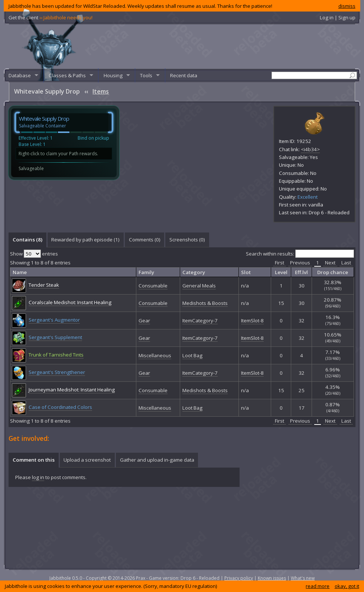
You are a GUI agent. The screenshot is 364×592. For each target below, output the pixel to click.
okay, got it (347, 586)
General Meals (199, 286)
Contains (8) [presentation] (27, 240)
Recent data (184, 75)
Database (20, 75)
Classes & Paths (67, 75)
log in (38, 477)
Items (101, 91)
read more (318, 586)
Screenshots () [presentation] (187, 240)
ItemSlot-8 (252, 321)
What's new (303, 578)
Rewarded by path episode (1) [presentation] (85, 240)
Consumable (153, 286)
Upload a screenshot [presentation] (87, 460)
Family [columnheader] (146, 272)
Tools (146, 75)
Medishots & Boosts (205, 303)
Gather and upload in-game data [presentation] (157, 460)
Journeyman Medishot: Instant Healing (72, 390)
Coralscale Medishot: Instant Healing (70, 302)
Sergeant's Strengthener (57, 372)
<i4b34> (310, 149)
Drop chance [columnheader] (333, 272)
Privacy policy (239, 578)
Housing (113, 75)
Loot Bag (192, 355)
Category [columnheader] (194, 272)
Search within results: (300, 254)
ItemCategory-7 (200, 321)
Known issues (272, 578)
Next (330, 263)
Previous (300, 263)
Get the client (51, 17)
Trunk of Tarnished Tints (56, 355)
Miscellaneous (155, 355)
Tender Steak (44, 285)
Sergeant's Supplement (55, 337)
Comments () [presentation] (145, 240)
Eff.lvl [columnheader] (301, 272)
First (279, 263)
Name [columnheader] (20, 272)
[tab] (27, 240)
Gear (144, 321)
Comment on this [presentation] (34, 460)
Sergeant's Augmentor (54, 320)
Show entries (34, 254)
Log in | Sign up (338, 17)
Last (346, 263)
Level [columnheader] (281, 272)
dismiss (347, 6)
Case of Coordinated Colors (60, 407)
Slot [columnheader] (246, 272)
